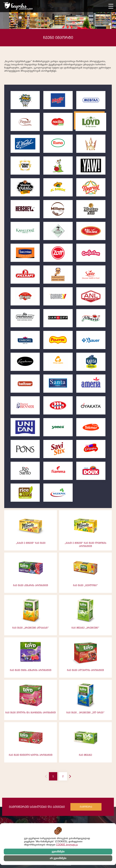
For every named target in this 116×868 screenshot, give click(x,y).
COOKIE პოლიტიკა (67, 845)
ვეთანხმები (58, 852)
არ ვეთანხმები (58, 858)
